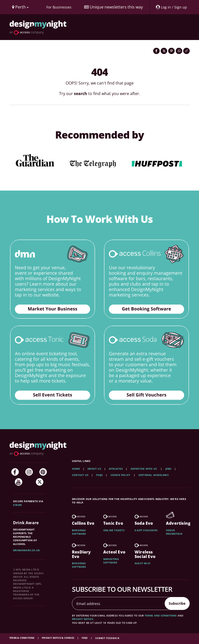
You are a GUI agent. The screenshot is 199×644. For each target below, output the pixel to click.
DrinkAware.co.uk (26, 550)
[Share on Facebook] (156, 51)
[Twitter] (40, 482)
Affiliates (116, 469)
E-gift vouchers (146, 530)
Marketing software (111, 561)
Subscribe (177, 603)
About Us (94, 469)
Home (76, 469)
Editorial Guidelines (154, 475)
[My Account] (171, 7)
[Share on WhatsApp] (179, 51)
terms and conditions (161, 615)
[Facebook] (15, 472)
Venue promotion (174, 532)
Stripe (17, 505)
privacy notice (83, 619)
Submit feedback (107, 638)
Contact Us (80, 475)
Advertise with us (144, 469)
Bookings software (79, 532)
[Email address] (119, 603)
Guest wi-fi (142, 563)
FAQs (99, 475)
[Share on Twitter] (164, 51)
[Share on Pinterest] (171, 51)
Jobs (169, 469)
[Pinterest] (43, 472)
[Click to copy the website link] (186, 51)
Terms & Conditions (22, 638)
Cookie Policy (121, 475)
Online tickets (114, 530)
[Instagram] (29, 472)
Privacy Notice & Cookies (58, 638)
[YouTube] (19, 482)
